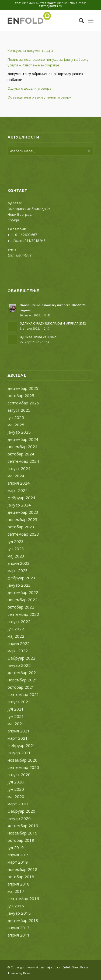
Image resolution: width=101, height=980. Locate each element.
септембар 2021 (23, 694)
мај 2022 (16, 636)
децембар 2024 (23, 439)
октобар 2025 (21, 396)
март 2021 (18, 738)
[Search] (79, 21)
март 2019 (18, 862)
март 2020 (18, 804)
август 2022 (19, 621)
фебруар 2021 (21, 745)
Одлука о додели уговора (29, 88)
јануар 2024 (19, 505)
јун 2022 (16, 629)
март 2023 (18, 570)
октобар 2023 (21, 527)
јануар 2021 (19, 753)
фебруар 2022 (21, 658)
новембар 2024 (22, 447)
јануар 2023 (19, 585)
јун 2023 (16, 549)
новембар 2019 (22, 833)
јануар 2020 (19, 818)
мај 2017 (16, 891)
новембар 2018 (22, 869)
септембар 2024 (23, 461)
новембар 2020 (22, 760)
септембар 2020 (23, 767)
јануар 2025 (19, 432)
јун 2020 (16, 789)
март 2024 (18, 490)
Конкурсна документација (30, 50)
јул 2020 (16, 782)
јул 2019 (16, 847)
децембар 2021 (23, 673)
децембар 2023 (23, 512)
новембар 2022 (22, 600)
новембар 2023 (22, 519)
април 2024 (19, 483)
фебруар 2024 (21, 498)
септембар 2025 (23, 403)
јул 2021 (16, 709)
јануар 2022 (19, 665)
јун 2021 (16, 716)
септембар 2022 (23, 614)
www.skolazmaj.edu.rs (44, 967)
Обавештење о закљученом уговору (39, 97)
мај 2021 (16, 724)
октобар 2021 (21, 687)
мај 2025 (16, 425)
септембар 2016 (23, 898)
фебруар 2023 (21, 578)
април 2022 (19, 643)
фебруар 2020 (21, 811)
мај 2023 (16, 556)
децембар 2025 (23, 388)
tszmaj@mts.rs (19, 255)
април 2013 (19, 928)
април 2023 (19, 563)
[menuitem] (79, 21)
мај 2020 (16, 796)
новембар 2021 (22, 680)
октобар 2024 (21, 454)
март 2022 (18, 651)
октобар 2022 (21, 607)
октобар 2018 (21, 877)
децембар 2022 (23, 592)
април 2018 (19, 884)
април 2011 (19, 935)
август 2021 (19, 702)
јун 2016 (16, 906)
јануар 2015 (19, 913)
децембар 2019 (23, 826)
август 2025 (19, 410)
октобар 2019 (21, 840)
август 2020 (19, 775)
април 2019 (19, 855)
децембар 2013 (23, 920)
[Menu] (91, 21)
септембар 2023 (23, 534)
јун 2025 (16, 417)
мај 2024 (16, 476)
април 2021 (19, 731)
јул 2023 (16, 541)
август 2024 (19, 468)
